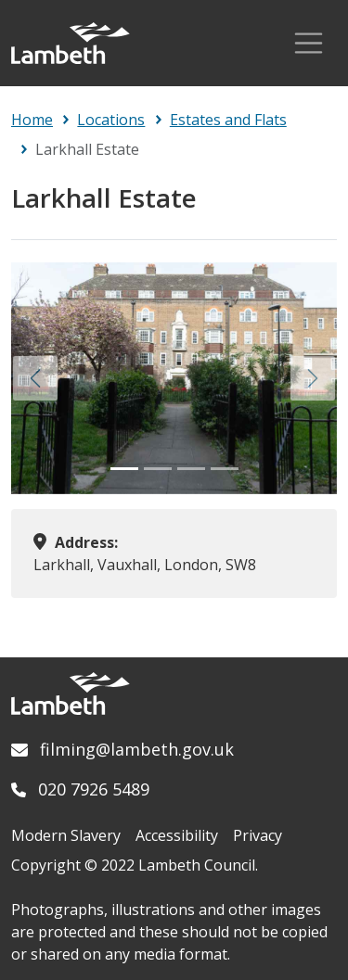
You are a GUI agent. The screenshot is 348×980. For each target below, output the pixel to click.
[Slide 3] (191, 469)
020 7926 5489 (94, 789)
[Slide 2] (158, 469)
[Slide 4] (225, 469)
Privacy (258, 835)
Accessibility (177, 835)
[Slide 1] (124, 469)
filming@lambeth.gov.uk (137, 749)
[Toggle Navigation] (309, 43)
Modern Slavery (66, 835)
